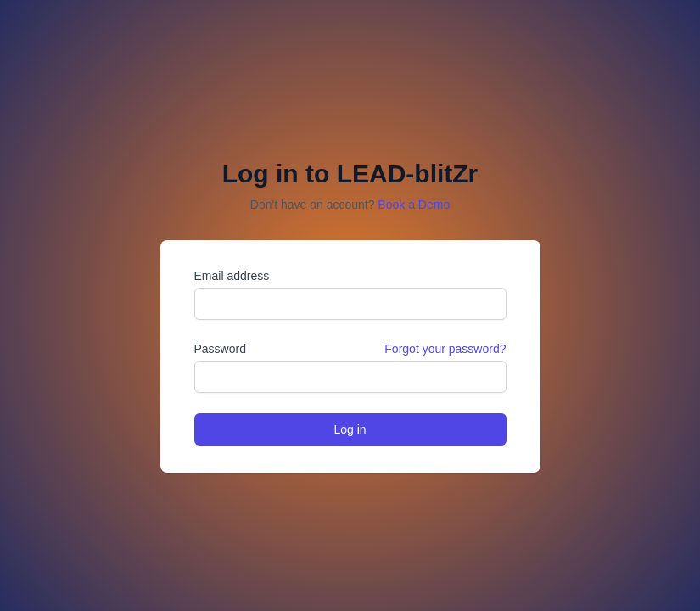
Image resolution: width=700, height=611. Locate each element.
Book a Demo (414, 205)
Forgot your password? (445, 349)
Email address (232, 276)
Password (220, 349)
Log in (350, 429)
